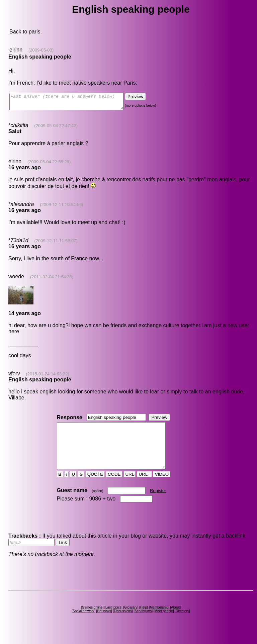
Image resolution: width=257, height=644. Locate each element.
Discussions (123, 623)
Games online (92, 619)
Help (144, 619)
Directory (182, 623)
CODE (114, 486)
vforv (14, 377)
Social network (83, 623)
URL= (145, 486)
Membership (159, 619)
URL (130, 486)
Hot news (104, 623)
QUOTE (95, 486)
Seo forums (143, 623)
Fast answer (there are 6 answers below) (73, 103)
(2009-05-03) (41, 50)
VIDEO (162, 486)
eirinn (16, 50)
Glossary (131, 619)
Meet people (164, 623)
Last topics (113, 619)
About (175, 619)
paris (35, 32)
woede (16, 280)
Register (158, 503)
